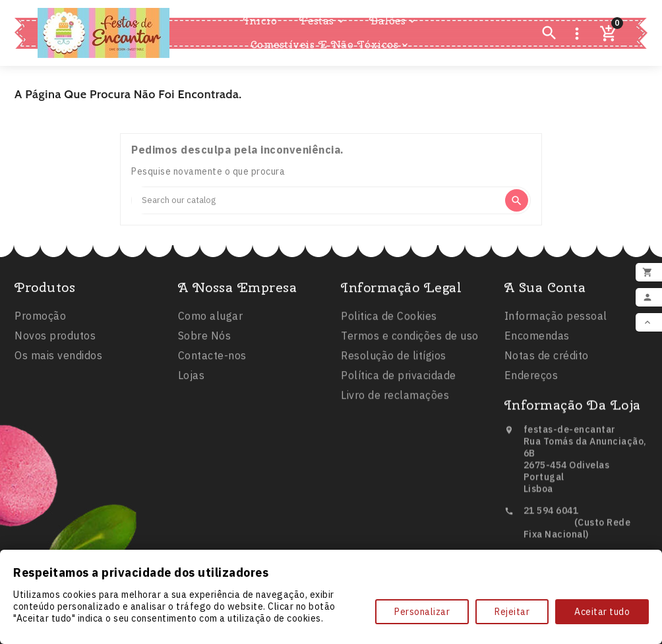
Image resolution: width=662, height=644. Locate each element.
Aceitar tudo (602, 612)
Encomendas (537, 340)
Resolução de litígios (394, 361)
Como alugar (211, 320)
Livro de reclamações (395, 400)
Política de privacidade (399, 380)
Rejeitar (512, 612)
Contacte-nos (212, 360)
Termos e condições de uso (410, 341)
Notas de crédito (547, 360)
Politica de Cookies (389, 321)
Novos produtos (55, 339)
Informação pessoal (556, 320)
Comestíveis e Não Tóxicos (331, 45)
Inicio (260, 21)
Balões (393, 21)
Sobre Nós (205, 340)
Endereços (531, 380)
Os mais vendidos (58, 359)
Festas (323, 21)
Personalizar (422, 612)
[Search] (317, 200)
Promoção (40, 319)
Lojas (192, 380)
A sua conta (545, 292)
